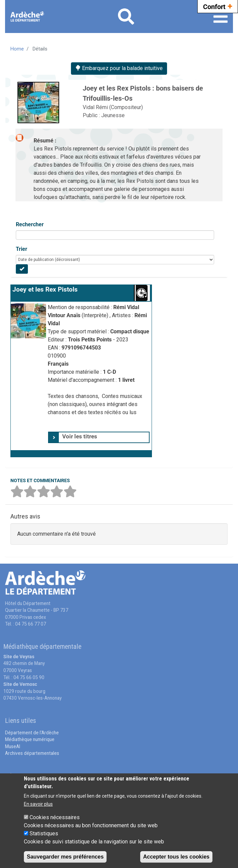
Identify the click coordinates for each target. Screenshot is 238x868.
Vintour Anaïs (65, 315)
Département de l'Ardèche (32, 733)
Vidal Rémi (96, 107)
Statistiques (44, 833)
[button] (81, 454)
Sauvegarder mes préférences (65, 857)
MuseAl (13, 746)
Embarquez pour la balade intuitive (119, 68)
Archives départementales (32, 753)
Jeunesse (113, 115)
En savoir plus (38, 804)
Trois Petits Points (90, 340)
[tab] (99, 437)
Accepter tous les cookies (176, 857)
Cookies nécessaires (55, 817)
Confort (218, 6)
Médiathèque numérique (30, 739)
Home (17, 49)
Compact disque (130, 331)
